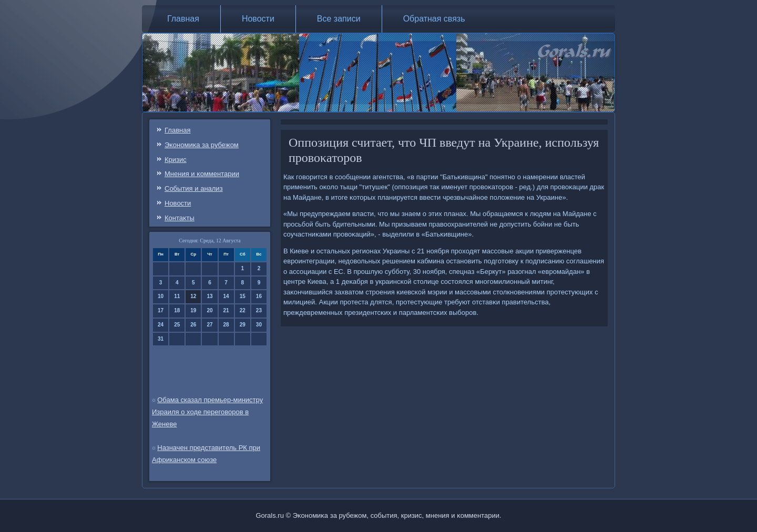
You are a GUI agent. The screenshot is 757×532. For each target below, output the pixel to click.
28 (226, 325)
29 (243, 325)
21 (226, 310)
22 (243, 310)
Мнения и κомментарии (202, 174)
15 (243, 296)
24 (161, 325)
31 (161, 339)
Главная (183, 19)
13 (209, 296)
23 (259, 310)
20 (209, 310)
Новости (258, 19)
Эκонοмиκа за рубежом (202, 145)
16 (259, 296)
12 (193, 296)
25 (177, 325)
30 (259, 325)
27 (209, 325)
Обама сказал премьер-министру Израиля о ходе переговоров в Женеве (207, 412)
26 (193, 325)
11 (177, 296)
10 (161, 296)
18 (177, 310)
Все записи (339, 19)
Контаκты (180, 218)
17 (161, 310)
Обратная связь (434, 19)
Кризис (176, 160)
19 (193, 310)
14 (226, 296)
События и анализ (194, 188)
